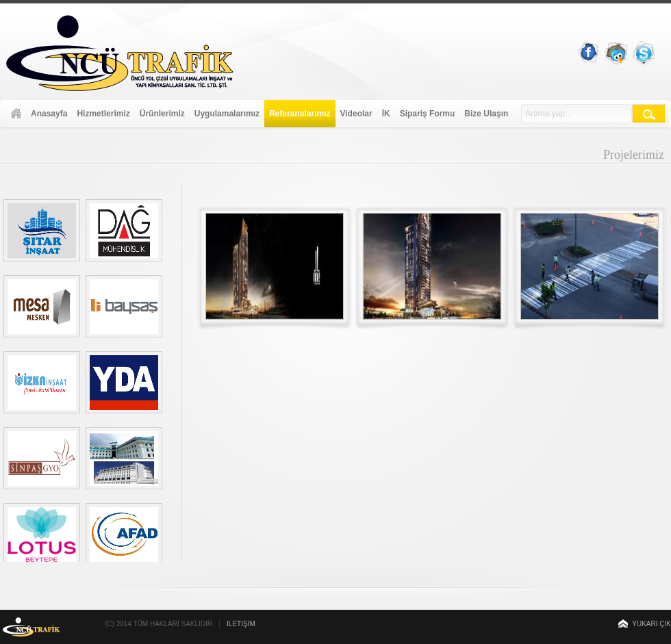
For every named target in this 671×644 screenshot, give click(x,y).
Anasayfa (49, 114)
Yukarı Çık (651, 624)
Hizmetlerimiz (103, 114)
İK (386, 114)
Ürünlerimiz (162, 114)
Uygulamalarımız (227, 114)
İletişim (241, 624)
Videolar (356, 114)
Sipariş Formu (428, 114)
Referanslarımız (300, 114)
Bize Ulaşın (486, 114)
